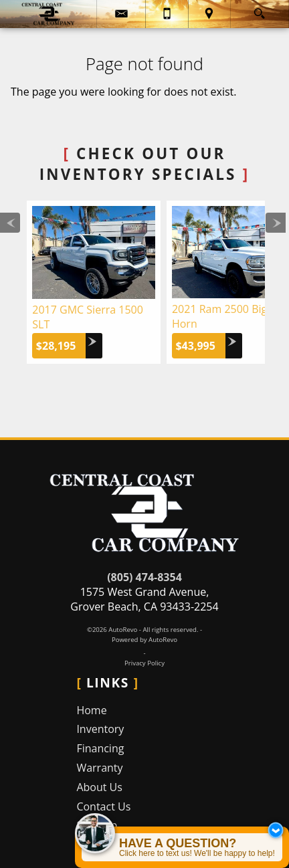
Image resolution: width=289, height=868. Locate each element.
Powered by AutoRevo (144, 640)
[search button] (259, 10)
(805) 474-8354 (144, 577)
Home (91, 710)
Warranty (99, 768)
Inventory (100, 729)
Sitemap (97, 825)
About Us (99, 787)
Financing (100, 748)
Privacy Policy (144, 663)
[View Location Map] (209, 14)
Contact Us (103, 806)
